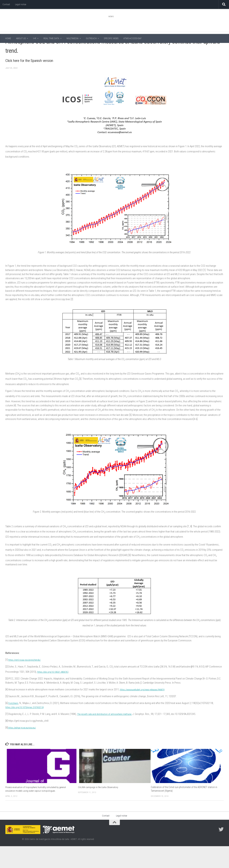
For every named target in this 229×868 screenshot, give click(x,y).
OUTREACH (91, 38)
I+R (35, 38)
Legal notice (21, 4)
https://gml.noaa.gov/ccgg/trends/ (26, 682)
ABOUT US (21, 38)
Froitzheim (14, 725)
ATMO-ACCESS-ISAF (132, 38)
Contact (6, 4)
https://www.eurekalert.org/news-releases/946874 (146, 711)
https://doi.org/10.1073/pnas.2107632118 (26, 729)
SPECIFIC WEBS (111, 38)
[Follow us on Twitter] (221, 851)
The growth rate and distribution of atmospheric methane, (107, 736)
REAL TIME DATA (51, 38)
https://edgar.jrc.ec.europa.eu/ (24, 749)
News (8, 48)
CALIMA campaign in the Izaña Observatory (99, 809)
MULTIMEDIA (73, 38)
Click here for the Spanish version (42, 82)
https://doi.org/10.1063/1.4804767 (55, 694)
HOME (8, 38)
